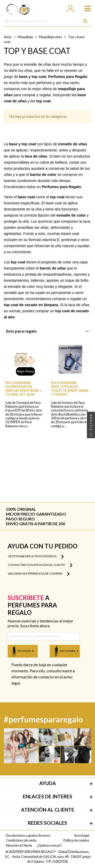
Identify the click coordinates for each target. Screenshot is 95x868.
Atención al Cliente (19, 845)
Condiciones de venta (21, 840)
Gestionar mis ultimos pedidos (36, 557)
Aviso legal (82, 835)
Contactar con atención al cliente (40, 565)
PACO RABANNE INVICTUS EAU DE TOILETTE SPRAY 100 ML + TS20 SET (70, 389)
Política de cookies (76, 840)
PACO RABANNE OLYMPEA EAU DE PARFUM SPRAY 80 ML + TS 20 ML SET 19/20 (23, 389)
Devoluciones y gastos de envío (28, 835)
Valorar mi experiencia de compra (39, 574)
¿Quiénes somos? (49, 845)
